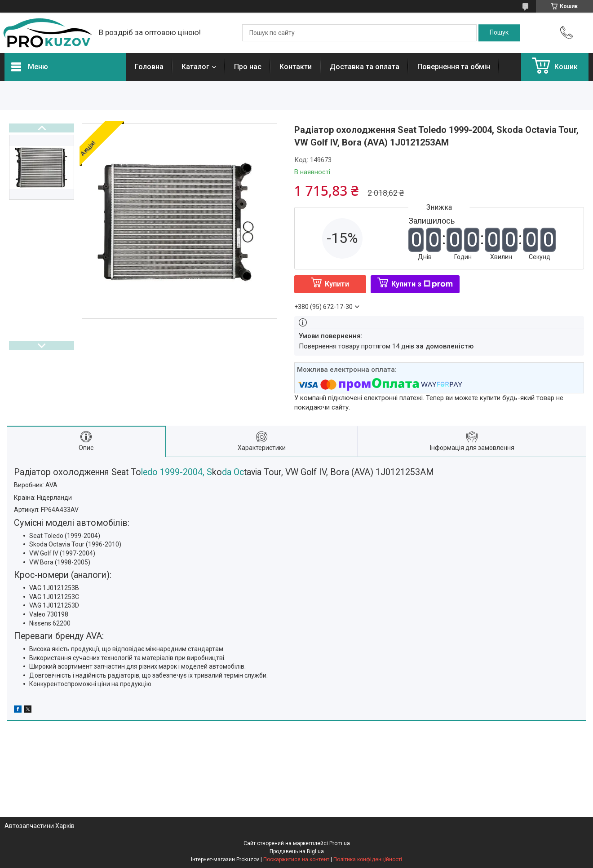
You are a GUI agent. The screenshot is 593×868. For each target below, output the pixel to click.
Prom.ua (340, 843)
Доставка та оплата (365, 67)
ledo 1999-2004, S (177, 472)
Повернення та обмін (454, 67)
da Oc (233, 472)
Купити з (422, 284)
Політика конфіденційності (368, 859)
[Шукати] (499, 33)
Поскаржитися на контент (296, 859)
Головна (149, 67)
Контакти (296, 67)
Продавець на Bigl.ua (297, 851)
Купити (337, 284)
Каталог (195, 67)
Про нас (248, 67)
